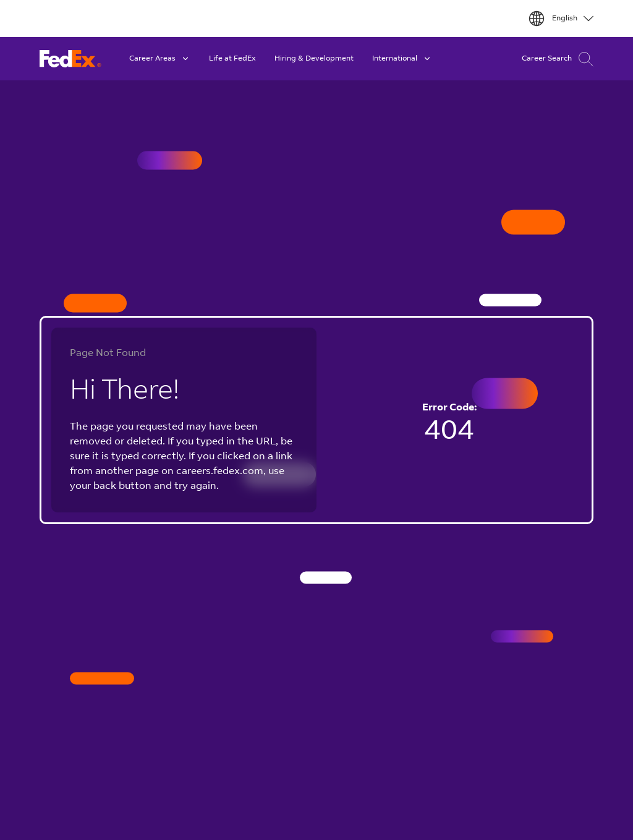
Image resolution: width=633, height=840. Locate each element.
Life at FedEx (232, 59)
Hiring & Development (314, 59)
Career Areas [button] (160, 59)
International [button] (402, 59)
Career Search (558, 59)
